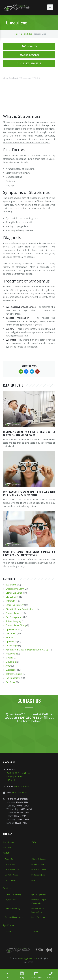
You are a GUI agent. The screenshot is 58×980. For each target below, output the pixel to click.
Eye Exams (11, 585)
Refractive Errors (14, 674)
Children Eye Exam (15, 589)
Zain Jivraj (13, 78)
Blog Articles (26, 34)
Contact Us (29, 46)
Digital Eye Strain (14, 593)
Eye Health (11, 633)
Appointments (29, 55)
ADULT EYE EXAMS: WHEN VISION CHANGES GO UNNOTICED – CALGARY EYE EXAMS (29, 553)
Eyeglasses (11, 670)
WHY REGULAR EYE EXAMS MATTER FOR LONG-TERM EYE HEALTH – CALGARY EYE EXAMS (29, 493)
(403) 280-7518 (29, 718)
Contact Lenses (13, 613)
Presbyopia (11, 654)
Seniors (9, 637)
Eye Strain (11, 682)
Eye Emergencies (14, 617)
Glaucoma (11, 662)
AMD (8, 666)
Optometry (11, 641)
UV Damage (12, 645)
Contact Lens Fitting (16, 625)
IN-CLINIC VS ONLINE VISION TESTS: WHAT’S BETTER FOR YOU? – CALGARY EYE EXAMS (29, 433)
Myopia (9, 658)
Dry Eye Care (12, 597)
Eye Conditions (13, 678)
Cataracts (10, 601)
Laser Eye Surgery (15, 605)
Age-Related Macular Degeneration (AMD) (27, 650)
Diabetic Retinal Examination (20, 609)
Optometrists (12, 629)
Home (16, 34)
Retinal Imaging (13, 621)
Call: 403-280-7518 (29, 63)
